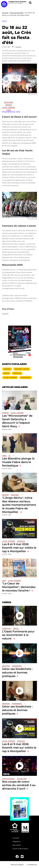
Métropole (7, 369)
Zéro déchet (6, 666)
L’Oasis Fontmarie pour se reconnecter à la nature (18, 635)
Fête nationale (9, 102)
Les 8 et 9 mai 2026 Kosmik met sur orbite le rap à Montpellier (19, 548)
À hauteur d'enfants (8, 779)
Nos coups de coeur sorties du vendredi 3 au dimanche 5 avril (19, 785)
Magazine (16, 841)
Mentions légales (17, 865)
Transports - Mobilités (22, 369)
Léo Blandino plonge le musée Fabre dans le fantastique (18, 462)
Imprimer (18, 47)
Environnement (26, 378)
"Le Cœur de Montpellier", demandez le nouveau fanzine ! (19, 587)
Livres (4, 580)
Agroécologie (6, 628)
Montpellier (17, 373)
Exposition (5, 413)
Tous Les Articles (17, 13)
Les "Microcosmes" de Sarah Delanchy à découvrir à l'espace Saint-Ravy (17, 421)
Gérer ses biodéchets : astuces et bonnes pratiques (17, 672)
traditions (9, 105)
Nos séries (17, 845)
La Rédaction (32, 865)
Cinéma (4, 456)
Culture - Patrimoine (9, 107)
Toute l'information (20, 849)
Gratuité (6, 373)
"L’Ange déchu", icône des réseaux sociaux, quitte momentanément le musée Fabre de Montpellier (19, 505)
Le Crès (9, 110)
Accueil (5, 13)
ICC (9, 456)
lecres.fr (5, 314)
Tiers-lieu (16, 628)
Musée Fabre (15, 495)
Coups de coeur (22, 779)
